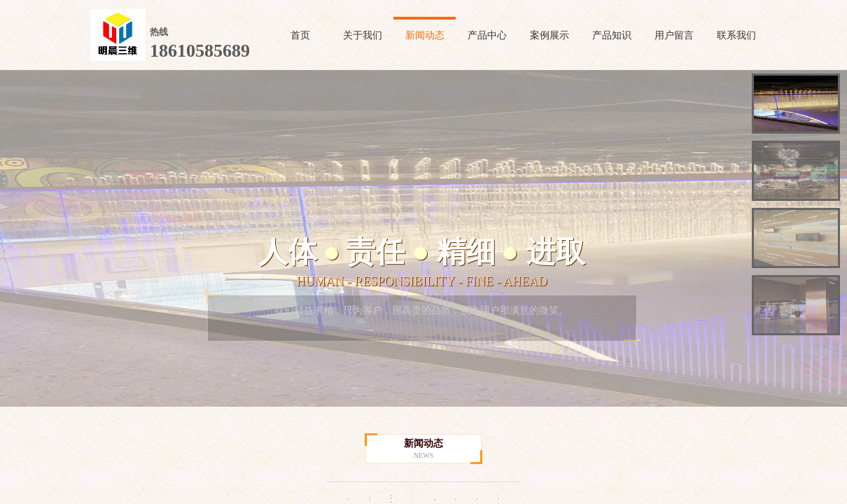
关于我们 (363, 35)
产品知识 (612, 35)
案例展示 (549, 35)
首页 (300, 35)
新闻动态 (425, 35)
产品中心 (487, 35)
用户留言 (674, 35)
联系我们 (736, 35)
